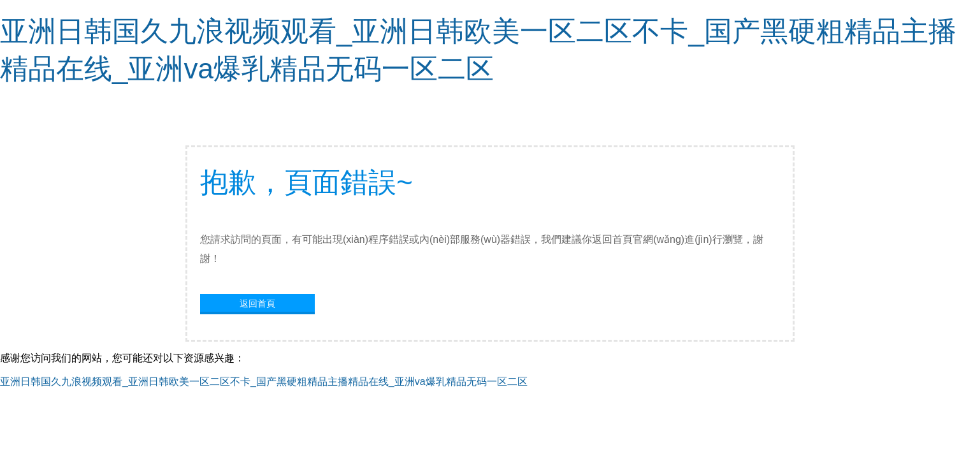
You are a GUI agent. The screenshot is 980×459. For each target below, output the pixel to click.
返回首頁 (257, 303)
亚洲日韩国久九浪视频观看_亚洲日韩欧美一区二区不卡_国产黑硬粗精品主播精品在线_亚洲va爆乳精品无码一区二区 (264, 382)
